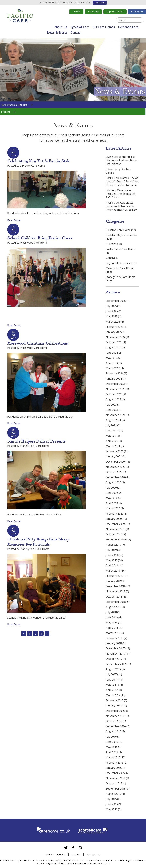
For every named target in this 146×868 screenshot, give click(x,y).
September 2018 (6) (118, 602)
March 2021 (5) (115, 446)
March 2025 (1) (115, 322)
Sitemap (76, 854)
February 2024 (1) (116, 373)
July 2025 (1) (113, 306)
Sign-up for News (115, 12)
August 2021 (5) (115, 420)
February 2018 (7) (116, 638)
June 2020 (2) (114, 493)
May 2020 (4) (114, 498)
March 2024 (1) (115, 368)
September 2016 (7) (118, 726)
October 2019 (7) (116, 534)
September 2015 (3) (118, 789)
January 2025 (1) (116, 332)
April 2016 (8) (114, 752)
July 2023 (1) (113, 405)
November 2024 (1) (117, 337)
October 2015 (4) (116, 783)
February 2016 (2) (116, 763)
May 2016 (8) (114, 747)
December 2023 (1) (117, 384)
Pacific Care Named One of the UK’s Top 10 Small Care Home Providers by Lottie (122, 181)
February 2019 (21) (117, 576)
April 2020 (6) (114, 503)
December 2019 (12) (118, 524)
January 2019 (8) (116, 581)
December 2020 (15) (118, 462)
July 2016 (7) (113, 737)
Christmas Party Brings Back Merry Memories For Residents (38, 542)
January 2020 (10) (116, 519)
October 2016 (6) (116, 721)
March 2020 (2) (115, 508)
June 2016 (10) (114, 742)
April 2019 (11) (114, 565)
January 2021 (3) (116, 456)
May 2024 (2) (114, 358)
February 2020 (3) (116, 514)
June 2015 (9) (114, 804)
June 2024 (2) (114, 353)
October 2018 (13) (117, 597)
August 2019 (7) (115, 545)
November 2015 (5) (117, 778)
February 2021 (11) (117, 451)
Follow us (137, 12)
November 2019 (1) (117, 529)
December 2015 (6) (117, 773)
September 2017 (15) (118, 664)
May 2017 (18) (114, 685)
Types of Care (80, 27)
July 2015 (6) (113, 799)
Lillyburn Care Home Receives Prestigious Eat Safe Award (121, 194)
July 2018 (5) (113, 612)
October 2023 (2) (116, 394)
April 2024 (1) (114, 363)
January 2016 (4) (116, 768)
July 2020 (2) (113, 488)
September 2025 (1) (118, 301)
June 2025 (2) (114, 311)
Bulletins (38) (114, 244)
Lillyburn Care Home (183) (122, 263)
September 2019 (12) (118, 539)
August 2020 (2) (115, 482)
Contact (76, 32)
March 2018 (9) (115, 633)
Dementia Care (128, 27)
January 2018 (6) (116, 643)
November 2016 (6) (117, 716)
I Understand (100, 3)
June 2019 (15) (114, 555)
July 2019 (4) (113, 550)
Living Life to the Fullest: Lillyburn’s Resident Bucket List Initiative (122, 160)
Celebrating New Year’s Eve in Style (39, 161)
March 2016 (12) (116, 757)
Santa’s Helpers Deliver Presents (36, 441)
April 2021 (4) (114, 441)
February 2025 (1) (116, 327)
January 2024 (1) (116, 379)
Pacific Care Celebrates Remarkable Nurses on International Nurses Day (121, 206)
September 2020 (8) (118, 477)
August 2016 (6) (115, 731)
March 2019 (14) (116, 571)
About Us (61, 27)
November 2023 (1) (117, 389)
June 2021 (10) (114, 431)
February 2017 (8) (116, 700)
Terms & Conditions (56, 854)
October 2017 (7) (116, 659)
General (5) (112, 258)
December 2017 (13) (118, 648)
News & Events (57, 32)
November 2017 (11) (118, 654)
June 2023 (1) (114, 410)
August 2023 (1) (115, 399)
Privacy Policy (94, 854)
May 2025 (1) (114, 316)
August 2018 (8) (115, 607)
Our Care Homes (104, 27)
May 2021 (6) (114, 436)
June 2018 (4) (114, 617)
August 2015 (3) (115, 794)
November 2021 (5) (117, 415)
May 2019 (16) (114, 560)
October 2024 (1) (116, 342)
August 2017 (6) (115, 669)
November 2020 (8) (117, 467)
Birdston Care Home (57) (121, 230)
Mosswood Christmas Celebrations (38, 343)
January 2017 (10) (116, 706)
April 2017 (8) (114, 690)
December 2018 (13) (118, 586)
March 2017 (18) (116, 695)
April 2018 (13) (114, 628)
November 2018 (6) (117, 591)
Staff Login (93, 12)
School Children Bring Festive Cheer (40, 238)
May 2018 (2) (114, 623)
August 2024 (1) (115, 347)
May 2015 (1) (114, 809)
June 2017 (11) (114, 680)
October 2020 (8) (116, 472)
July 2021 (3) (113, 425)
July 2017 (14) (114, 674)
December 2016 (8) (117, 711)
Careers (76, 12)
